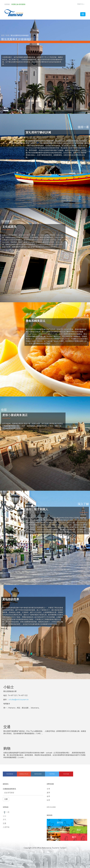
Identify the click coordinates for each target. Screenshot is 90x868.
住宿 (4, 816)
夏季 (48, 793)
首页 (3, 36)
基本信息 (6, 812)
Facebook (10, 774)
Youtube (66, 774)
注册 (6, 799)
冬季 (48, 789)
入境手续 (6, 827)
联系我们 (7, 4)
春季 (48, 797)
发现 (8, 36)
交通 (4, 823)
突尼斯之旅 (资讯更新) (18, 4)
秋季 (48, 800)
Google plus (24, 774)
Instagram (38, 774)
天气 (4, 820)
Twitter (52, 774)
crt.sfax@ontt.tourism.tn (19, 700)
